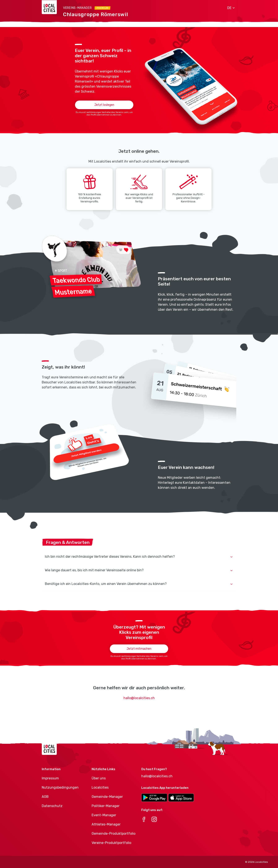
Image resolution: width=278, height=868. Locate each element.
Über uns (99, 778)
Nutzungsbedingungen (60, 787)
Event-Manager (104, 815)
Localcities (100, 787)
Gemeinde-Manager (107, 797)
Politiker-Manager (106, 806)
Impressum (50, 778)
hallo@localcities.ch (139, 698)
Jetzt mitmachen (139, 649)
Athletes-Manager (106, 824)
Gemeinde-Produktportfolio (114, 834)
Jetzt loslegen (104, 105)
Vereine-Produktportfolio (111, 843)
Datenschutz (52, 806)
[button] (229, 8)
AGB (45, 797)
